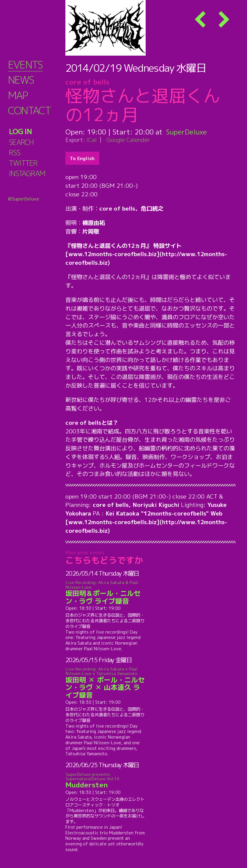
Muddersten (105, 780)
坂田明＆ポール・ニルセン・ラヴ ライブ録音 (105, 593)
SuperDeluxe (187, 132)
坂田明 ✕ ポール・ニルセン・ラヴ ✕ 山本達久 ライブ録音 (105, 683)
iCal (92, 140)
